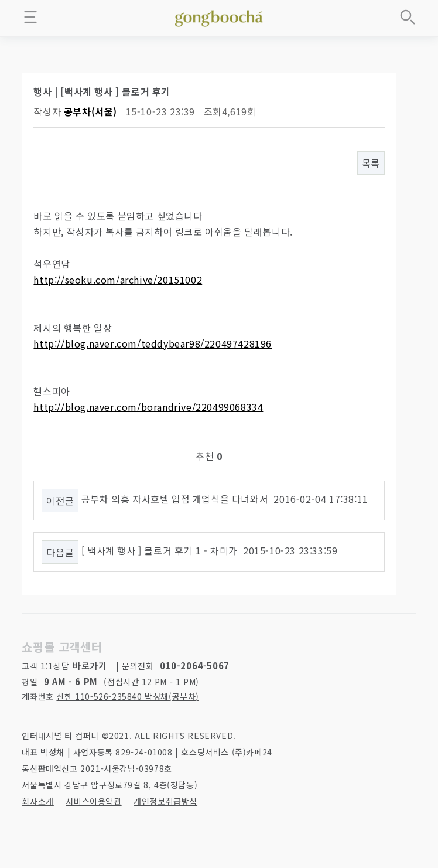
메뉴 (30, 17)
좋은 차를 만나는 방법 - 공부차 (219, 16)
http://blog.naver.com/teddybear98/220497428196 (153, 343)
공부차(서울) (90, 111)
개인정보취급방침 (165, 801)
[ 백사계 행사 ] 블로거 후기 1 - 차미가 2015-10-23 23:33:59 (210, 550)
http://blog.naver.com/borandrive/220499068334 (148, 407)
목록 (371, 163)
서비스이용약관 (93, 801)
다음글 (60, 552)
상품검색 (408, 17)
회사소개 (37, 801)
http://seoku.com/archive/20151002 (118, 280)
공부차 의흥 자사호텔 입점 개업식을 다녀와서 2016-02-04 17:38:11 (225, 499)
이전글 (60, 501)
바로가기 (90, 666)
